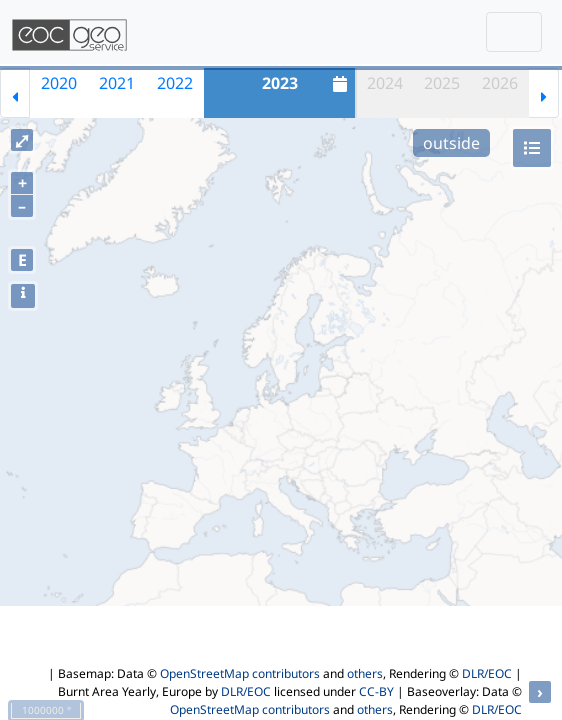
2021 (117, 83)
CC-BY (376, 691)
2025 (442, 83)
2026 (500, 83)
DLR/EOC (487, 673)
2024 (385, 83)
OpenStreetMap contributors (240, 673)
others (365, 673)
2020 (59, 83)
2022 (175, 83)
